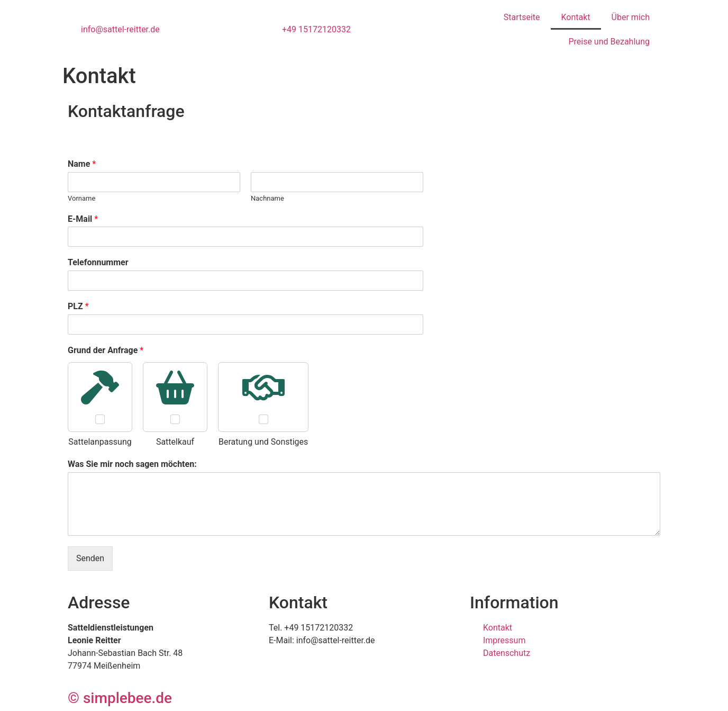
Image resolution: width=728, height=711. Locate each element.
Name (82, 164)
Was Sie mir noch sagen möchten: (132, 464)
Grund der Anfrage (106, 350)
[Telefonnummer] (245, 281)
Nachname (267, 198)
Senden (90, 558)
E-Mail (83, 219)
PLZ (78, 306)
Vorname (81, 198)
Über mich (631, 17)
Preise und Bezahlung (609, 42)
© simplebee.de (120, 698)
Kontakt (576, 17)
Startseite (522, 17)
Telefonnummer (98, 262)
